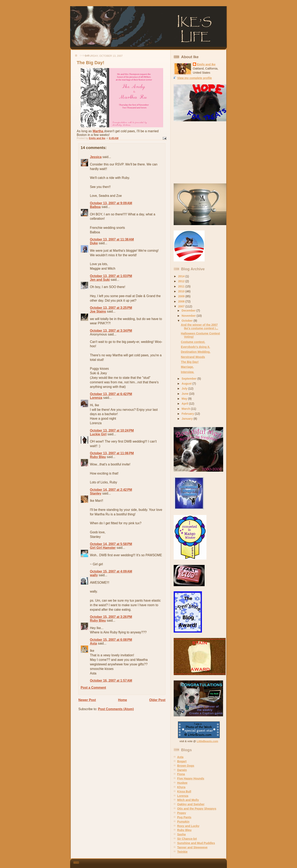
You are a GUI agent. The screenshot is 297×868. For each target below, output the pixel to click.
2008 (182, 301)
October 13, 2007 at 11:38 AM (112, 239)
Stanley (96, 493)
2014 (182, 276)
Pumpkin (183, 822)
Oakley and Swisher (191, 804)
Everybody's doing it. (195, 347)
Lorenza (96, 398)
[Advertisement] (199, 152)
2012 (182, 281)
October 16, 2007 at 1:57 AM (111, 681)
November (189, 316)
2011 (182, 286)
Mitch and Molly (188, 800)
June (186, 394)
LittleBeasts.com (207, 741)
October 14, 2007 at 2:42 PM (111, 490)
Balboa (95, 207)
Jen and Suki (100, 280)
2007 (182, 306)
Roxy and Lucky (188, 826)
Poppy (182, 813)
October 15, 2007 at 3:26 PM (111, 617)
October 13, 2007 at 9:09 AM (111, 203)
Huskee (182, 783)
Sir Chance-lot (187, 839)
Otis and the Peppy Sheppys (197, 809)
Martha (98, 131)
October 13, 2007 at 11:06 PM (112, 453)
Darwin (182, 770)
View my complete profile (194, 78)
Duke (94, 243)
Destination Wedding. (196, 352)
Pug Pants (184, 817)
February (188, 414)
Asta (93, 643)
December (189, 311)
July (185, 389)
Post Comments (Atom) (116, 709)
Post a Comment (93, 688)
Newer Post (87, 700)
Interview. (187, 372)
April (185, 404)
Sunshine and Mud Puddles (196, 843)
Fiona (181, 774)
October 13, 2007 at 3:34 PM (111, 331)
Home (122, 700)
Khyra (181, 787)
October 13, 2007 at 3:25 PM (111, 308)
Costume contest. (193, 342)
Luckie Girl (98, 434)
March (186, 409)
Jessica (96, 157)
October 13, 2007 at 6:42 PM (111, 394)
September (190, 379)
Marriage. (187, 367)
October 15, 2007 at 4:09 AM (111, 571)
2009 (182, 296)
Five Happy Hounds (191, 778)
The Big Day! (190, 362)
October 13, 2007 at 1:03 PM (111, 276)
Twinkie (182, 852)
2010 (182, 291)
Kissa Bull (184, 791)
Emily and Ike (206, 64)
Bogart (182, 761)
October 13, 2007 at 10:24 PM (112, 430)
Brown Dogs (186, 766)
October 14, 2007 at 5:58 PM (111, 544)
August (187, 384)
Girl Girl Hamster (103, 548)
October (188, 321)
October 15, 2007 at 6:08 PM (111, 640)
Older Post (157, 700)
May (185, 399)
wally (94, 575)
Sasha (181, 834)
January (188, 419)
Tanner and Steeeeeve (192, 847)
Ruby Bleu (98, 457)
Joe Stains (98, 311)
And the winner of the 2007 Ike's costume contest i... (200, 327)
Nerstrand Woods (193, 357)
